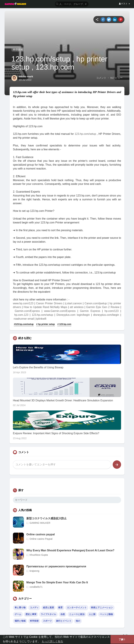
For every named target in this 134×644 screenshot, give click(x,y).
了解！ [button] (122, 639)
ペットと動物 (106, 614)
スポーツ (47, 621)
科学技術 (18, 49)
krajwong (34, 571)
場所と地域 (20, 621)
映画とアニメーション (102, 608)
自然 (63, 614)
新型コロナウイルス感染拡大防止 (47, 518)
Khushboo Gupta (39, 555)
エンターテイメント (77, 608)
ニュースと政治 (77, 614)
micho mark (26, 76)
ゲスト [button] (125, 4)
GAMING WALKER (40, 523)
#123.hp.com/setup (24, 324)
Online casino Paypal (41, 539)
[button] (72, 4)
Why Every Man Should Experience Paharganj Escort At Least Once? (70, 550)
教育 (60, 608)
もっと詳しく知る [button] (52, 641)
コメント (101, 78)
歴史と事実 (31, 614)
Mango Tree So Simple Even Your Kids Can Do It (57, 582)
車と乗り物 (20, 608)
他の (78, 621)
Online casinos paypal (41, 534)
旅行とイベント (64, 621)
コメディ (34, 608)
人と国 (92, 614)
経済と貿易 (48, 608)
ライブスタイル (48, 614)
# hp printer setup (46, 324)
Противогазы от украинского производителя (56, 566)
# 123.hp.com (64, 324)
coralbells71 (36, 587)
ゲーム (18, 614)
